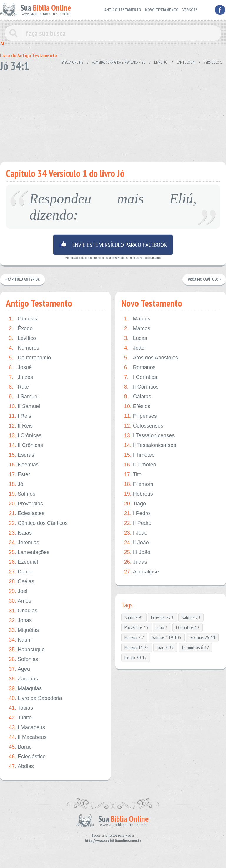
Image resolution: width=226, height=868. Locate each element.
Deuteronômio (30, 358)
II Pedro (138, 523)
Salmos (22, 494)
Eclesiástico (27, 757)
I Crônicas (25, 436)
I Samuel (24, 397)
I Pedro (137, 513)
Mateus (137, 319)
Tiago (135, 504)
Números (24, 348)
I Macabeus (27, 728)
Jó (16, 484)
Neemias (24, 465)
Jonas (20, 620)
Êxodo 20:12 (136, 657)
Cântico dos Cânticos (38, 523)
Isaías (20, 533)
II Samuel (24, 406)
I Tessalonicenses (149, 436)
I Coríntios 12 (188, 627)
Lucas (136, 338)
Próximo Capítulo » (204, 279)
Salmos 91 (134, 617)
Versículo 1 (213, 62)
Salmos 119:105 (167, 637)
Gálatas (138, 397)
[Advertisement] (109, 115)
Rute (19, 387)
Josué (20, 368)
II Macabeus (28, 737)
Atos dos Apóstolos (151, 358)
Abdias (21, 766)
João (134, 348)
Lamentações (29, 552)
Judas (136, 562)
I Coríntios (141, 377)
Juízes (21, 377)
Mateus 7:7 (134, 637)
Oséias (21, 582)
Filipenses (141, 416)
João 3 (162, 627)
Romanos (140, 368)
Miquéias (24, 630)
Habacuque (27, 650)
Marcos (137, 329)
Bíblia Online (72, 62)
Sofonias (24, 659)
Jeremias (24, 543)
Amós (20, 601)
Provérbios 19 (137, 627)
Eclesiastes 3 (162, 617)
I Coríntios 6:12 (196, 647)
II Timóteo (140, 465)
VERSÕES (190, 10)
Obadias (23, 611)
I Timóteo (139, 455)
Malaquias (25, 689)
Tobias (21, 708)
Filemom (139, 484)
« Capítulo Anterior (23, 279)
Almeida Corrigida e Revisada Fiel (119, 62)
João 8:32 (165, 647)
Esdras (21, 455)
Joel (18, 591)
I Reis (20, 416)
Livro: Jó (161, 62)
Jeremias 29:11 (202, 637)
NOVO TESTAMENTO (162, 10)
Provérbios (26, 504)
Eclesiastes (27, 513)
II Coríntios (141, 387)
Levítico (22, 338)
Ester (19, 475)
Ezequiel (23, 562)
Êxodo (21, 329)
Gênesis (23, 319)
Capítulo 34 (186, 62)
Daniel (21, 572)
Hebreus (139, 494)
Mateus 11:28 (137, 647)
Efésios (137, 406)
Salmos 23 (191, 617)
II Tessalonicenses (150, 445)
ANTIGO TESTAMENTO (123, 10)
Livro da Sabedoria (35, 698)
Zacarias (23, 679)
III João (137, 552)
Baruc (20, 747)
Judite (20, 718)
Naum (20, 640)
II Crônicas (26, 445)
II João (137, 543)
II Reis (21, 426)
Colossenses (144, 426)
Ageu (19, 669)
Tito (133, 475)
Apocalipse (142, 572)
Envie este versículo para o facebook (113, 245)
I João (136, 533)
